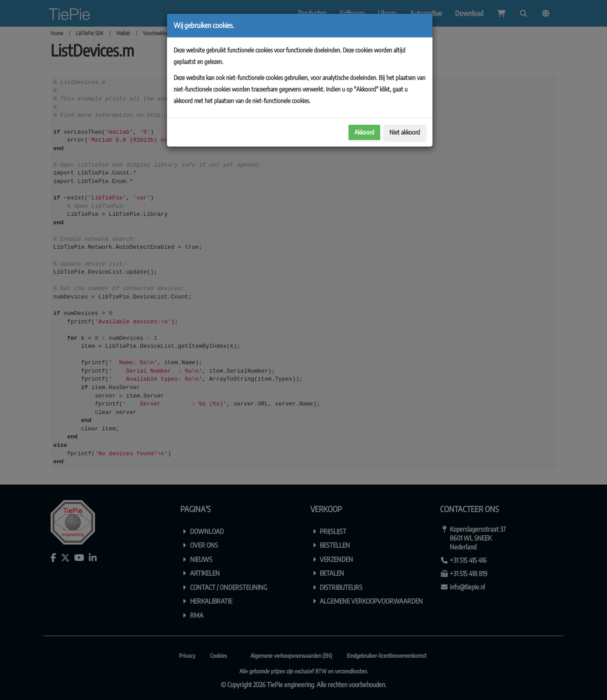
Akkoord (364, 132)
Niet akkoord (405, 132)
